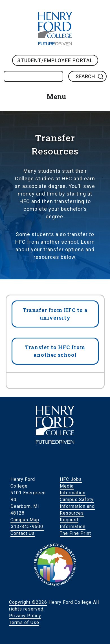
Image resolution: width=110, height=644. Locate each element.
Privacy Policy (25, 616)
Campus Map (25, 520)
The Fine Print (75, 533)
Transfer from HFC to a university (55, 314)
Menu (56, 97)
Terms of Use (24, 622)
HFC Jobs (71, 479)
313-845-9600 (27, 527)
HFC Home (55, 29)
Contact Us (23, 533)
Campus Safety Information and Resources (77, 506)
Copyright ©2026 (28, 602)
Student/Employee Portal (55, 60)
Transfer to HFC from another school (55, 351)
